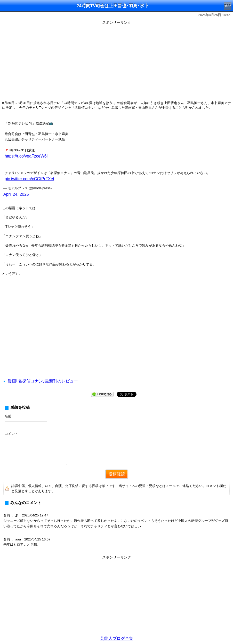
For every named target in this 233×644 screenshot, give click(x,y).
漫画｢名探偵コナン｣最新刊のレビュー (43, 381)
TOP (228, 6)
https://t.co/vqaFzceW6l (26, 156)
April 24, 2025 (16, 194)
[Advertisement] (116, 62)
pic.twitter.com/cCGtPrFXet (29, 179)
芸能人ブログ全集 (117, 638)
